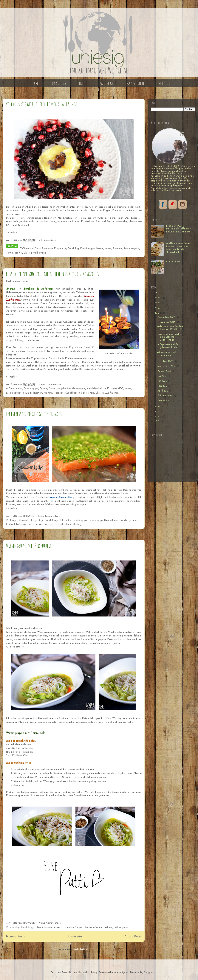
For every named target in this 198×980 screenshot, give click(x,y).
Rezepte (83, 83)
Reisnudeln (68, 927)
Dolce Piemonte (44, 249)
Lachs (31, 524)
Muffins (48, 393)
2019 (157, 303)
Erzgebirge (60, 249)
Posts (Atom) (81, 949)
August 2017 (165, 371)
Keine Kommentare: (50, 385)
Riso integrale (131, 249)
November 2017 (167, 322)
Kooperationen (135, 83)
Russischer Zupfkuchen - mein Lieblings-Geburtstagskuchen (53, 274)
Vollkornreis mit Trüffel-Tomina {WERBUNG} (42, 104)
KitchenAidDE (115, 389)
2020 (158, 298)
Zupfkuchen (112, 393)
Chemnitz (28, 249)
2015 (157, 412)
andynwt (123, 973)
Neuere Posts (15, 937)
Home (36, 83)
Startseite (75, 937)
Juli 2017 (162, 376)
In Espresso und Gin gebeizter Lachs (34, 414)
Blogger (13, 520)
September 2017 (167, 366)
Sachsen (48, 524)
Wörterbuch (107, 83)
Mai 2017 (163, 386)
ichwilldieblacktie (96, 389)
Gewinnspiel (79, 389)
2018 (157, 308)
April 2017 (163, 391)
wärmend (98, 927)
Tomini (10, 253)
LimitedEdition (34, 393)
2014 (157, 417)
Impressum (164, 83)
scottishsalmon (63, 524)
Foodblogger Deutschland (103, 520)
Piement (117, 249)
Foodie (44, 389)
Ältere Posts (133, 937)
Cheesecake (15, 389)
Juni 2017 (163, 381)
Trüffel (18, 253)
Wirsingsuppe (122, 927)
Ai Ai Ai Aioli (173, 262)
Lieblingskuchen (15, 393)
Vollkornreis (40, 253)
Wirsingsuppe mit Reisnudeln (29, 545)
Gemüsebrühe (45, 927)
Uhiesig (28, 253)
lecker (108, 249)
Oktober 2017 (165, 361)
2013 (157, 421)
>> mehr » (12, 233)
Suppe (79, 927)
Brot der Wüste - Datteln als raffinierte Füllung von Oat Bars (178, 229)
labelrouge (20, 524)
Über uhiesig (59, 83)
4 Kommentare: (48, 240)
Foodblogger (88, 249)
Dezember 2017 (166, 317)
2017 (157, 313)
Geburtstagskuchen (60, 389)
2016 (157, 407)
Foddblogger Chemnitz (58, 520)
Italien (100, 249)
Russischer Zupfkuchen (67, 393)
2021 (157, 293)
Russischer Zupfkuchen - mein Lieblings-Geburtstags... (170, 337)
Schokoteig (88, 393)
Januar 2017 (164, 401)
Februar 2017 (165, 396)
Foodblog (73, 249)
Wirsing (109, 927)
